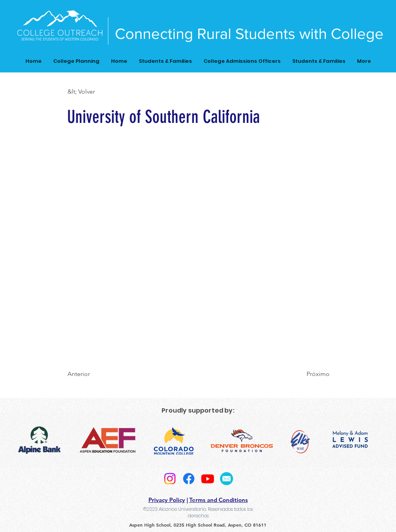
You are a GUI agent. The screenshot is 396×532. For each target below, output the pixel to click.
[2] (227, 479)
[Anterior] (93, 374)
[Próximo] (310, 374)
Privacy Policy (167, 500)
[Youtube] (208, 479)
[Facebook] (189, 479)
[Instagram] (170, 479)
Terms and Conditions (219, 500)
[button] (93, 92)
